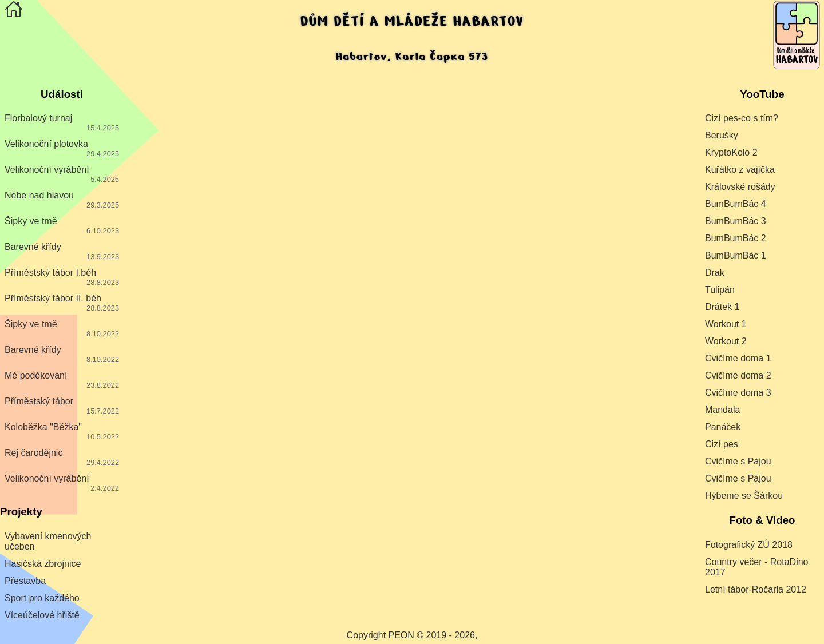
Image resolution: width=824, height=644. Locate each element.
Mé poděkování (62, 380)
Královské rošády (740, 187)
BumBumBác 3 (736, 221)
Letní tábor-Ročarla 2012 (756, 589)
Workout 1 (726, 324)
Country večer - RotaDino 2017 (757, 567)
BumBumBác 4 (736, 204)
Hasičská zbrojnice (43, 564)
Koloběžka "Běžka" (62, 432)
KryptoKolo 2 (731, 152)
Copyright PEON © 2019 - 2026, (412, 635)
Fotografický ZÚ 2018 (749, 545)
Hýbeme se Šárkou (744, 496)
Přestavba (25, 581)
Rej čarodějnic (62, 457)
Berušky (722, 135)
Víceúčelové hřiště (42, 615)
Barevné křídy (62, 251)
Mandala (722, 410)
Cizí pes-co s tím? (742, 118)
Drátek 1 (722, 307)
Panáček (723, 427)
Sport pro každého (42, 598)
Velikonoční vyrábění (62, 174)
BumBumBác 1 (736, 255)
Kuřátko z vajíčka (740, 170)
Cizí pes (722, 444)
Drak (715, 273)
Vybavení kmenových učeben (48, 541)
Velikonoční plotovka (62, 148)
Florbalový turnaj (62, 123)
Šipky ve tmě (62, 226)
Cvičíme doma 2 (738, 375)
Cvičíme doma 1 (738, 358)
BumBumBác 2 (736, 238)
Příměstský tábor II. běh (62, 303)
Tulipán (720, 290)
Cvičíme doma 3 (738, 393)
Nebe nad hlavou (62, 200)
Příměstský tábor (62, 406)
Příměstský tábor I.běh (62, 277)
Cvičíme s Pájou (738, 461)
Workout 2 (726, 341)
